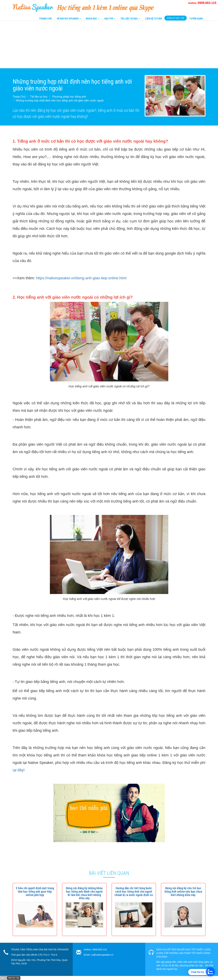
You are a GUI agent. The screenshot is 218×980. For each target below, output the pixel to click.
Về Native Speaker (69, 19)
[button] (35, 892)
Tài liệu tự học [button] (130, 19)
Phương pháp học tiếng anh (69, 97)
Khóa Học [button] (93, 19)
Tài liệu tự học (39, 97)
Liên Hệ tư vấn (153, 19)
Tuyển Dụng (196, 19)
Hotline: (202, 3)
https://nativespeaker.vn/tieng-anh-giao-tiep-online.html (81, 278)
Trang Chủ (45, 19)
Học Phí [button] (110, 19)
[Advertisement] (101, 45)
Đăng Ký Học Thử (176, 18)
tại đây (18, 770)
